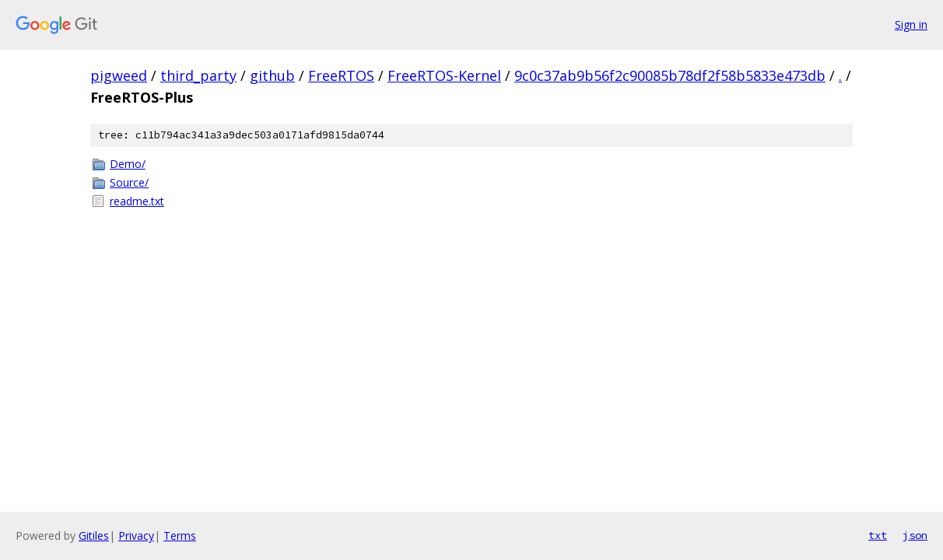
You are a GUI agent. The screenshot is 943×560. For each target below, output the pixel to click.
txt (878, 535)
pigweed (119, 75)
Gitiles (94, 535)
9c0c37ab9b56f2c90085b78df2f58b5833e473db (670, 75)
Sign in (911, 24)
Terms (180, 535)
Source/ (129, 182)
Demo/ (128, 164)
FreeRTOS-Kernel (444, 75)
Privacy (136, 535)
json (915, 535)
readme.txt (137, 201)
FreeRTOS (341, 75)
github (272, 75)
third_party (198, 75)
